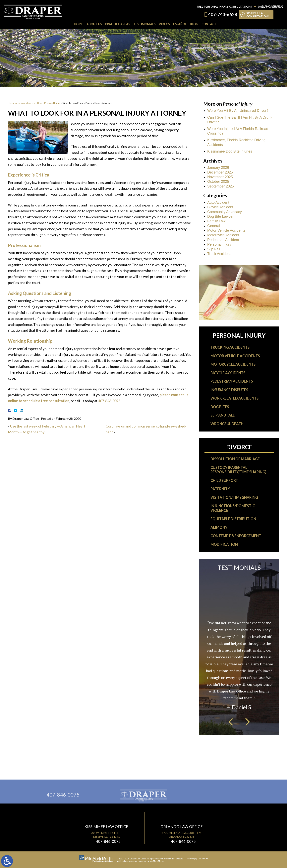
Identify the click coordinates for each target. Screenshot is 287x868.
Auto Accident (218, 202)
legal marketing (127, 861)
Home (79, 24)
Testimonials (144, 24)
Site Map (191, 858)
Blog (194, 24)
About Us (94, 24)
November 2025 (220, 177)
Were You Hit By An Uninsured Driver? (238, 111)
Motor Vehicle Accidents (226, 230)
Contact (209, 24)
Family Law (216, 221)
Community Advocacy (225, 212)
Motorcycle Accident (223, 235)
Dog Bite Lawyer (220, 216)
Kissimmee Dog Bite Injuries (230, 151)
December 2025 (220, 172)
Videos (164, 24)
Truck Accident (219, 254)
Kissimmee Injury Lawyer (22, 103)
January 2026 (218, 168)
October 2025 (218, 182)
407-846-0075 (109, 401)
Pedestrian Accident (223, 240)
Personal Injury (52, 103)
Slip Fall (214, 249)
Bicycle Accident (220, 207)
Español (180, 24)
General (214, 226)
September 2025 (221, 186)
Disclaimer (203, 858)
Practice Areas (118, 24)
